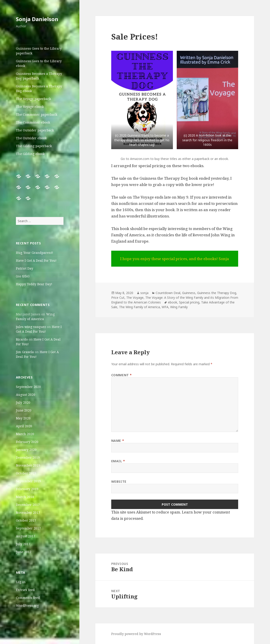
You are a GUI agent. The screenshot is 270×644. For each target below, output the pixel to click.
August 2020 (26, 395)
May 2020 (23, 418)
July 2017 (23, 544)
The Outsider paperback (35, 130)
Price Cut (118, 298)
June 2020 (24, 410)
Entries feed (25, 590)
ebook (173, 302)
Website (119, 481)
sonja (144, 293)
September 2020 (28, 387)
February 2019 (27, 489)
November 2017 (28, 512)
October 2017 (26, 520)
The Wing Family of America (139, 307)
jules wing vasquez (31, 327)
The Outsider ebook (31, 138)
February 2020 (27, 442)
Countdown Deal (168, 293)
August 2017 (26, 536)
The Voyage (135, 298)
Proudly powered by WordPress (136, 634)
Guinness (189, 293)
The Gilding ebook (30, 154)
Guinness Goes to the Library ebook (39, 63)
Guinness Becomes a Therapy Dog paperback (39, 76)
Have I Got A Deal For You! (36, 260)
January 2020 (26, 450)
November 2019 (28, 465)
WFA (165, 307)
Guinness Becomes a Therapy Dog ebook (39, 89)
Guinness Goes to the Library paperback (39, 51)
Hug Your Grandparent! (35, 253)
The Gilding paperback (34, 146)
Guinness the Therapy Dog (217, 293)
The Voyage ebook (30, 107)
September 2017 (28, 528)
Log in (21, 582)
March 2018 (25, 497)
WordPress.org (27, 605)
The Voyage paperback (33, 99)
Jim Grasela (25, 352)
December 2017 (28, 505)
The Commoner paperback (37, 114)
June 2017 (24, 552)
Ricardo (22, 339)
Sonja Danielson (37, 19)
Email (118, 461)
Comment (122, 375)
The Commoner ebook (33, 122)
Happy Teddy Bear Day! (34, 284)
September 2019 (28, 481)
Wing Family (179, 307)
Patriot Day (25, 268)
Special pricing (189, 302)
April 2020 (24, 426)
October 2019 (26, 473)
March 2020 (25, 434)
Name (118, 441)
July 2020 (23, 402)
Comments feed (28, 598)
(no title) (23, 276)
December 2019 (28, 457)
